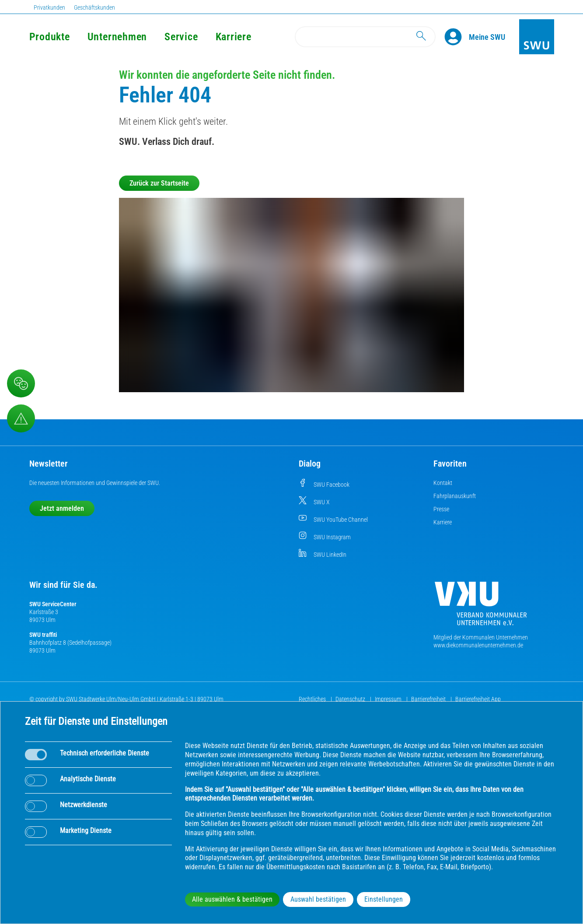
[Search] (365, 37)
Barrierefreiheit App (478, 699)
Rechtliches (313, 699)
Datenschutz (351, 699)
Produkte (50, 37)
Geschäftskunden (94, 7)
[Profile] (457, 37)
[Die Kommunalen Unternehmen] (481, 607)
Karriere (234, 37)
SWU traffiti (43, 635)
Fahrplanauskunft (455, 496)
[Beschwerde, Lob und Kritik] (21, 383)
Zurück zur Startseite (159, 183)
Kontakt (443, 483)
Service (181, 37)
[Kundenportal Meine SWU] (487, 37)
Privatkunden (49, 7)
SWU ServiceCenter (53, 604)
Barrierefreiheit (429, 699)
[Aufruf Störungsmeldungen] (21, 418)
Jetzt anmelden (62, 508)
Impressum (389, 699)
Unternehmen (117, 37)
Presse (441, 509)
